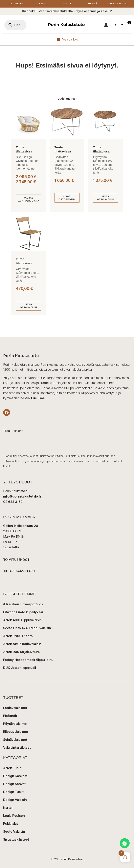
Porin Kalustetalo (66, 25)
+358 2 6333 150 (118, 4)
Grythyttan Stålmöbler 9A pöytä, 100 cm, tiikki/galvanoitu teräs (103, 165)
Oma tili (67, 4)
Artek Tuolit (12, 768)
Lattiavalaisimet (15, 708)
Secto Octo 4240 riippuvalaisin (27, 628)
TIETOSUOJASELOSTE (20, 571)
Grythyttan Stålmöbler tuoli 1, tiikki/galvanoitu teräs (28, 275)
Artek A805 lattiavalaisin (22, 644)
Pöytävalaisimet (15, 724)
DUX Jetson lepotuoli (20, 668)
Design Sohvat (14, 784)
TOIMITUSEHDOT (16, 560)
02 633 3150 (13, 502)
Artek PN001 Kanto (18, 636)
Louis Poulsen (14, 816)
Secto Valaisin (14, 831)
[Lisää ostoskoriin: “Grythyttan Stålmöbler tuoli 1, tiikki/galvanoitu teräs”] (28, 306)
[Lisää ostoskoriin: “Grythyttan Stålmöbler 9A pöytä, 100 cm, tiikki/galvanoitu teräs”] (106, 198)
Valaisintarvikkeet (17, 747)
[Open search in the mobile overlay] (15, 25)
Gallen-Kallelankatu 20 (21, 526)
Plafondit (10, 716)
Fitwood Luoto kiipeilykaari (24, 612)
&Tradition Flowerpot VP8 (23, 604)
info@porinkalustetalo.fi (22, 496)
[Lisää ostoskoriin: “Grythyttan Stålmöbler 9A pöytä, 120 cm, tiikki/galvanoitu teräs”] (67, 198)
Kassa (42, 4)
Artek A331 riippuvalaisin (22, 620)
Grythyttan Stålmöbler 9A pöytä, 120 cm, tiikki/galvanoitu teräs (65, 165)
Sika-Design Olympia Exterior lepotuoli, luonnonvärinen (27, 163)
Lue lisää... (39, 398)
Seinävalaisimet (15, 740)
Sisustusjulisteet (16, 839)
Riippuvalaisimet (16, 732)
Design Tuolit (13, 792)
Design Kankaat (15, 776)
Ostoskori (16, 4)
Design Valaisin (15, 800)
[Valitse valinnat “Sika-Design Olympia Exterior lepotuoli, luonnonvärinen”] (28, 199)
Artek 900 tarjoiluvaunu (22, 652)
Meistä (92, 4)
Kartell (8, 808)
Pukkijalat (11, 824)
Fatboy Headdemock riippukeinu (28, 660)
